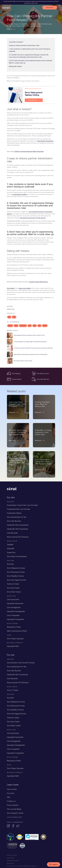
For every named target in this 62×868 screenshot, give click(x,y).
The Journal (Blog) (14, 809)
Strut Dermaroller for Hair (17, 517)
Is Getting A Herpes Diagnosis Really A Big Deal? (29, 151)
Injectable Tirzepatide (15, 619)
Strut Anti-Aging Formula (16, 580)
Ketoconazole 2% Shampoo (18, 537)
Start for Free (50, 7)
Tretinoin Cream (13, 584)
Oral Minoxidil (12, 533)
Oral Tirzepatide (13, 615)
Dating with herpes (15, 66)
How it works (12, 789)
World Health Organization (45, 141)
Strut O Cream (13, 690)
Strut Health (11, 288)
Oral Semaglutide (14, 607)
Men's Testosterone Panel (17, 631)
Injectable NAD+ (13, 646)
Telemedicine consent (13, 861)
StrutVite (10, 564)
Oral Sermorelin (13, 600)
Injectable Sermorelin (15, 603)
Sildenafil (10, 549)
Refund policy (11, 863)
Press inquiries (13, 805)
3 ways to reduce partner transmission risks (24, 45)
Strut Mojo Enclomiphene (17, 556)
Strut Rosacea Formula (16, 572)
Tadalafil (10, 545)
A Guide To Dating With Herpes (38, 282)
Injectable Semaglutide (16, 611)
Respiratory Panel (14, 627)
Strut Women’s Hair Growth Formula (21, 663)
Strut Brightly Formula (15, 576)
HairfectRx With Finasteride (17, 529)
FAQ (8, 797)
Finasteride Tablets (14, 513)
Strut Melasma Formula (16, 568)
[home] (22, 8)
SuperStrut (11, 552)
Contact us (11, 801)
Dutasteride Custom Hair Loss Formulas (22, 505)
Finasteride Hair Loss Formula (18, 509)
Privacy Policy (11, 858)
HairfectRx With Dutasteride (18, 525)
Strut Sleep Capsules (15, 639)
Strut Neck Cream (14, 592)
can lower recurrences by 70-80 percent (33, 218)
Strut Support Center (15, 813)
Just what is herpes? (16, 42)
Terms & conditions (12, 855)
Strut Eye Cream (13, 588)
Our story (11, 793)
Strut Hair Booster (14, 521)
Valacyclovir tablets (25, 288)
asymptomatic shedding (20, 194)
